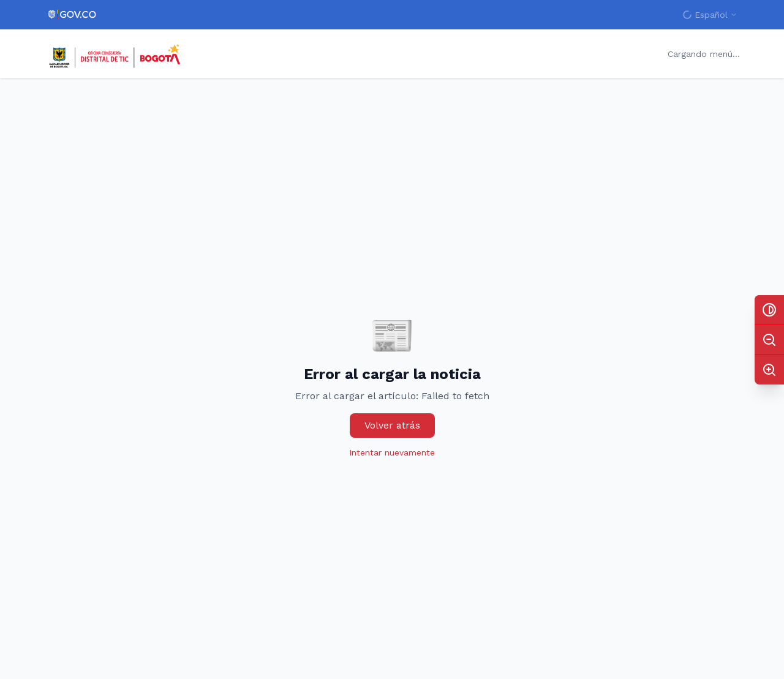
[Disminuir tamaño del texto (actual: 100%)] (769, 340)
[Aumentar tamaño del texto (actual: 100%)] (769, 370)
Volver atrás (392, 425)
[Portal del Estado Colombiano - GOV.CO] (73, 15)
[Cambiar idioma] (710, 15)
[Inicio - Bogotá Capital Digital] (115, 54)
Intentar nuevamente (392, 452)
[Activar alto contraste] (769, 310)
